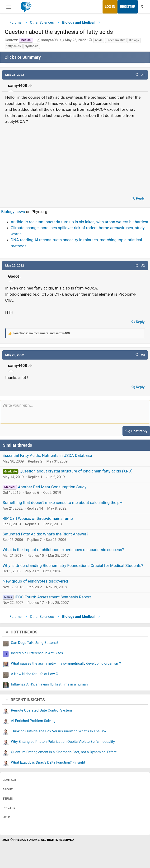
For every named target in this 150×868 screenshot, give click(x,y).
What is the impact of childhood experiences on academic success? (63, 550)
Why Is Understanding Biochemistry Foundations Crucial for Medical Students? (73, 565)
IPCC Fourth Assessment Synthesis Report (53, 597)
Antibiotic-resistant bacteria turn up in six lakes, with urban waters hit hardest (80, 222)
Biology (134, 40)
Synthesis (32, 46)
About (8, 789)
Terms (8, 799)
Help (6, 817)
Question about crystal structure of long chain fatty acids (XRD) (76, 471)
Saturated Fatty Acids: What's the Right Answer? (45, 534)
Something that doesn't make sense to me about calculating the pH (63, 503)
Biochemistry (116, 40)
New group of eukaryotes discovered (35, 581)
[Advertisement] (75, 159)
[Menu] (9, 7)
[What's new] (142, 7)
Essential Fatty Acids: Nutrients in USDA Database (47, 455)
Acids (99, 40)
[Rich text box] (75, 412)
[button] (136, 75)
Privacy (9, 808)
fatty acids (14, 46)
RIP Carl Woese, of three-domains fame (38, 518)
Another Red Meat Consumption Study (52, 487)
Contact (10, 780)
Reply (140, 198)
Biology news (13, 212)
